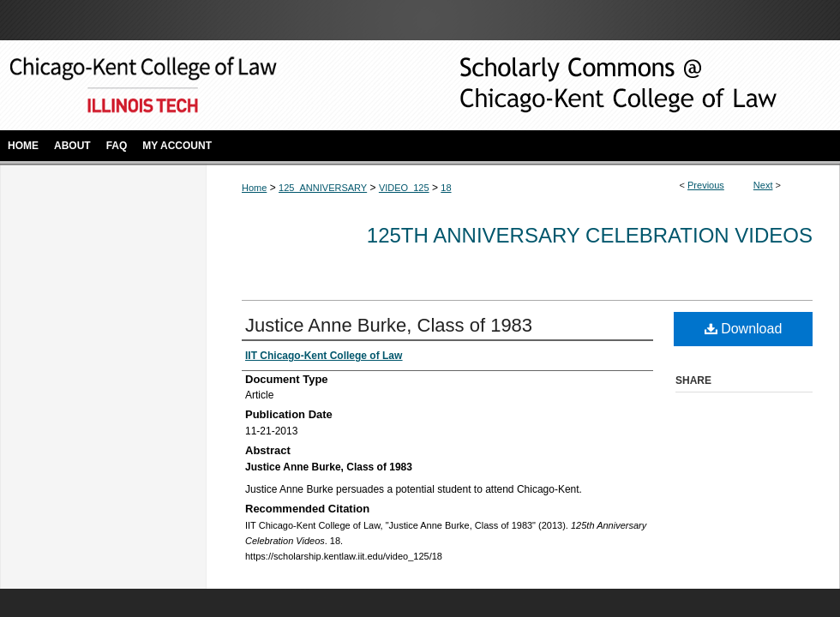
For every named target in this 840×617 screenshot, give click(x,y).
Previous (706, 185)
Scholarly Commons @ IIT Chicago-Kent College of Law (591, 85)
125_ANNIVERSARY (323, 188)
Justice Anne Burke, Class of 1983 (389, 325)
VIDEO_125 (404, 188)
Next (763, 185)
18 (446, 188)
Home (254, 188)
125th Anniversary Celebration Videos (590, 235)
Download (744, 329)
